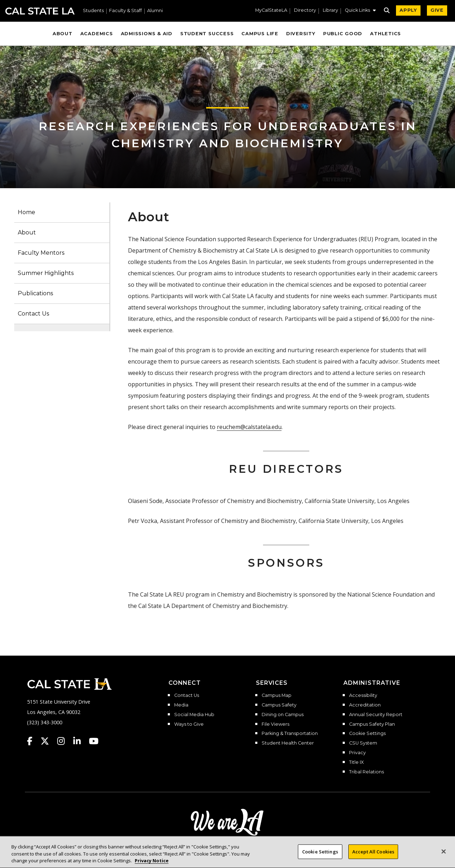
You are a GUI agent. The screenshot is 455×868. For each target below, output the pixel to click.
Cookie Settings (367, 734)
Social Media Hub (194, 715)
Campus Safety (279, 705)
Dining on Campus (283, 715)
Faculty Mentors (41, 253)
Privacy (357, 753)
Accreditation (365, 705)
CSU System (363, 743)
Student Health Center (288, 743)
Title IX (356, 762)
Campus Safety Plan (372, 724)
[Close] (444, 855)
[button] (360, 11)
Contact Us (33, 314)
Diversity (301, 34)
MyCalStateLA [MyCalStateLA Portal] (271, 10)
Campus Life (260, 34)
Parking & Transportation (290, 734)
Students (93, 11)
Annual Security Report (376, 715)
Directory (305, 10)
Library (330, 10)
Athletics (386, 34)
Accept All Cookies (373, 855)
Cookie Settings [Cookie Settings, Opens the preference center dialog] (320, 855)
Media (181, 705)
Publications (35, 293)
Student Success (207, 34)
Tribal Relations (366, 772)
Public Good (343, 34)
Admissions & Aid (147, 34)
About (63, 34)
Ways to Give (189, 724)
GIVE (437, 10)
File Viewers (275, 724)
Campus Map (277, 695)
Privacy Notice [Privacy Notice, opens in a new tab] (152, 864)
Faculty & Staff (125, 11)
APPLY (408, 10)
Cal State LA (40, 11)
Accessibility (363, 695)
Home (26, 212)
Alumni (155, 11)
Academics (97, 34)
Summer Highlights (46, 273)
